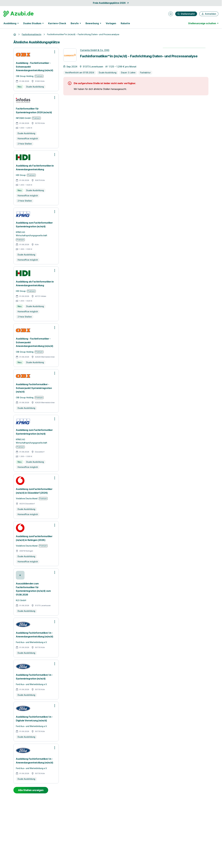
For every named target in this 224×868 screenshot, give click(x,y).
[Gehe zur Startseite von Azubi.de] (19, 14)
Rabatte (125, 23)
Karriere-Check (57, 23)
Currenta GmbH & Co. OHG (95, 50)
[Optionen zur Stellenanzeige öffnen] (55, 52)
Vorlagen (111, 23)
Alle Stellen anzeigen (31, 790)
